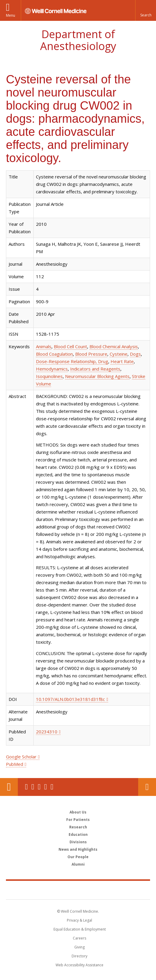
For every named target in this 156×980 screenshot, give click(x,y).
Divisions (78, 842)
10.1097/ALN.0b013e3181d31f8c (70, 699)
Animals (44, 346)
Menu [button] (11, 15)
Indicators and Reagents (95, 369)
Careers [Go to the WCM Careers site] (79, 938)
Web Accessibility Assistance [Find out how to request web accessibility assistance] (79, 965)
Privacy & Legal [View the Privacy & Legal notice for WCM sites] (79, 920)
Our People (78, 857)
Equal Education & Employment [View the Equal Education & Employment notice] (80, 929)
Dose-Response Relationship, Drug (72, 361)
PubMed (15, 764)
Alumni (78, 864)
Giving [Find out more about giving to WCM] (79, 947)
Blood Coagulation (54, 354)
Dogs (135, 354)
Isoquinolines (49, 376)
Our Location (9, 787)
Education (78, 834)
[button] (146, 10)
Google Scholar (21, 757)
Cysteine (119, 354)
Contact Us (147, 787)
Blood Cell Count (70, 346)
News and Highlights (78, 849)
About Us (78, 812)
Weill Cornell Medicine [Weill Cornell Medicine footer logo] (78, 890)
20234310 (47, 732)
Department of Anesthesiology (78, 40)
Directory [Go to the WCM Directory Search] (79, 956)
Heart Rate (122, 361)
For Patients (78, 820)
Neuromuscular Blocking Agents (97, 376)
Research (78, 827)
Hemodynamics (52, 369)
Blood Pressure (91, 354)
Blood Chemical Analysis (114, 346)
